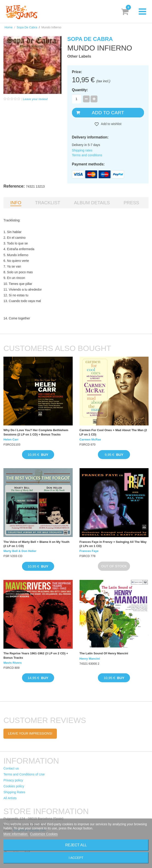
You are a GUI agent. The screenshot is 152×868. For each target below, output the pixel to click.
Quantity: (80, 90)
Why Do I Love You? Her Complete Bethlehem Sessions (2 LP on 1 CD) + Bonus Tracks (36, 432)
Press (131, 203)
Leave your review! (35, 99)
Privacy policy (13, 780)
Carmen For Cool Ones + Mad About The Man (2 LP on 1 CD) (113, 432)
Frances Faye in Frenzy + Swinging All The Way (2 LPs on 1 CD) (113, 544)
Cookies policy (14, 786)
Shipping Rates (14, 792)
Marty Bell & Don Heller (20, 551)
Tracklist (48, 203)
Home (9, 27)
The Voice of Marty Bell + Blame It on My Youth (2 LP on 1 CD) (36, 544)
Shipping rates (82, 150)
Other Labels (79, 56)
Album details (92, 203)
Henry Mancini (90, 659)
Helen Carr (11, 439)
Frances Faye (89, 551)
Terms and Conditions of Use (24, 774)
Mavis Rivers (13, 663)
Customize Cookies (44, 834)
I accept (76, 858)
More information (16, 834)
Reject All (76, 845)
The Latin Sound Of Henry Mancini (104, 653)
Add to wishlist (111, 124)
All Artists (10, 798)
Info (16, 203)
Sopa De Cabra (27, 27)
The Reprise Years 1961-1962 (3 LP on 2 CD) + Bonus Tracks (36, 655)
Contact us (11, 768)
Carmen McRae (90, 439)
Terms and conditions (87, 155)
